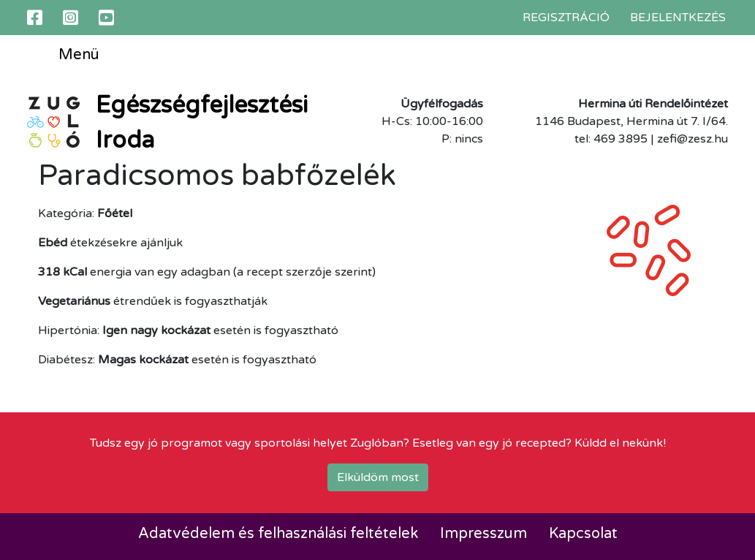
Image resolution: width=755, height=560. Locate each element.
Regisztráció (566, 18)
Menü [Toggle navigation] (68, 56)
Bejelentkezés (678, 18)
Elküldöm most (378, 477)
